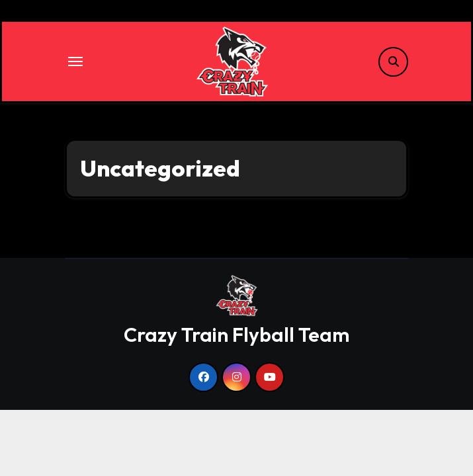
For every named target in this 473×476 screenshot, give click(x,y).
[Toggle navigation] (75, 61)
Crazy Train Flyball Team (236, 335)
